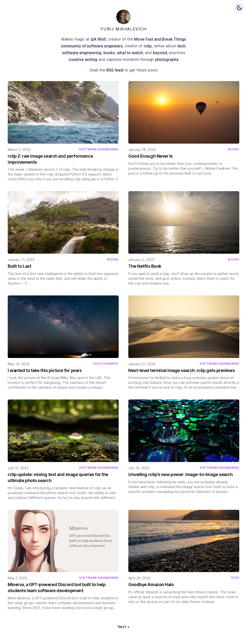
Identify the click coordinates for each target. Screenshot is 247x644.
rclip (148, 46)
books (109, 53)
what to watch (130, 53)
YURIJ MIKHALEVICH (123, 29)
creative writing (83, 59)
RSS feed (115, 70)
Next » (123, 627)
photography (167, 59)
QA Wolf (98, 39)
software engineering (82, 53)
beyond (160, 53)
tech (181, 46)
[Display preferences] (239, 8)
